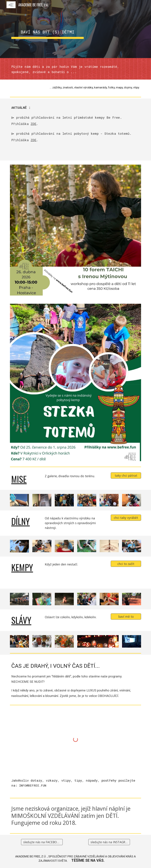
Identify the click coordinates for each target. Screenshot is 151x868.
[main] (48, 29)
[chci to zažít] (126, 564)
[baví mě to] (126, 617)
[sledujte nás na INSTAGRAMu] (109, 842)
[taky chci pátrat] (126, 476)
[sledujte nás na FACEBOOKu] (42, 842)
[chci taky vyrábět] (126, 518)
